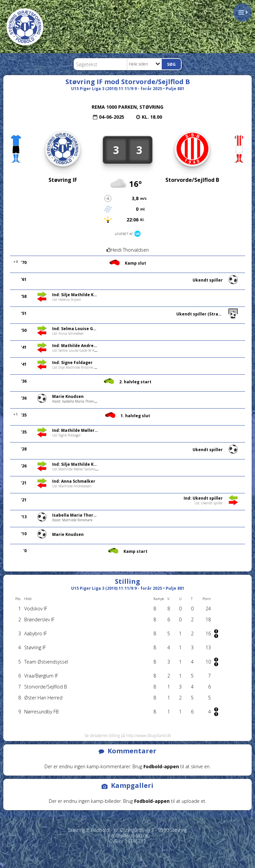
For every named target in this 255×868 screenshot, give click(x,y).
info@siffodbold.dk (128, 836)
